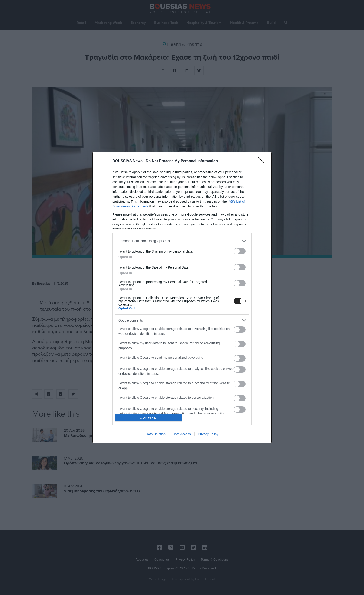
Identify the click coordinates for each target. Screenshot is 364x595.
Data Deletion (156, 434)
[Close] (262, 161)
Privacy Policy (208, 434)
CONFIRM (148, 418)
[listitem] (182, 241)
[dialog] (182, 297)
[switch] (240, 251)
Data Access (182, 434)
